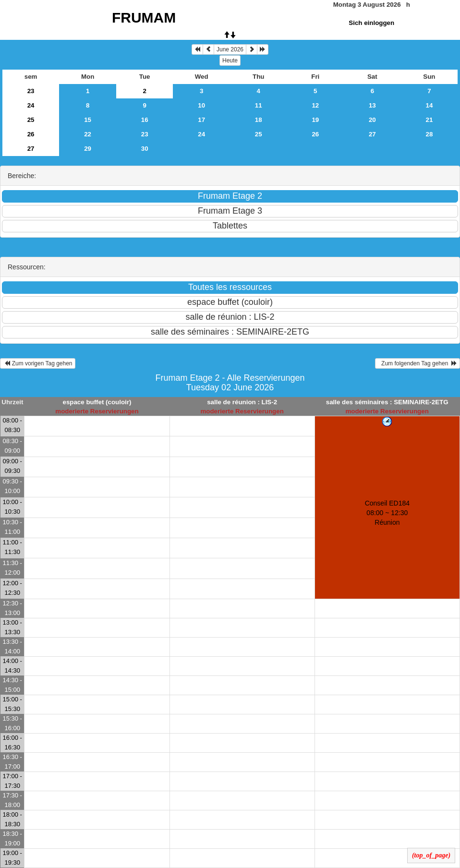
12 (315, 105)
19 (315, 120)
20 (372, 120)
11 (259, 105)
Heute (230, 60)
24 (31, 105)
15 (88, 120)
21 (430, 120)
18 (259, 120)
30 (145, 149)
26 (31, 134)
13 (372, 105)
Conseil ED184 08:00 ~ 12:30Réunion (387, 513)
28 (430, 134)
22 (88, 134)
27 (372, 134)
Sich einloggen (371, 23)
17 (201, 120)
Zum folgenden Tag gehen (418, 363)
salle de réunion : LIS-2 (242, 402)
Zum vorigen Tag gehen (38, 363)
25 (31, 120)
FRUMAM (144, 18)
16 (145, 120)
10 (201, 105)
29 (88, 149)
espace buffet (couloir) (97, 402)
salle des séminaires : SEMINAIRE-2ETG (387, 402)
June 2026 (230, 49)
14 (430, 105)
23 (31, 91)
